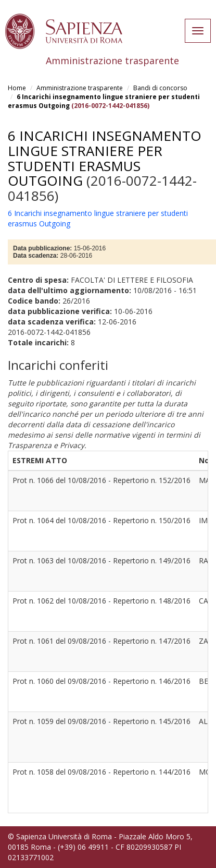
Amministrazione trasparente (80, 88)
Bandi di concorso (160, 88)
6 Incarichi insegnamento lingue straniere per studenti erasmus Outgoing (105, 158)
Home (17, 88)
